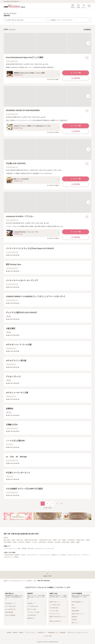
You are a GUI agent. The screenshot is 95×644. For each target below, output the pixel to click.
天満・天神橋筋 (7, 542)
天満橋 (87, 540)
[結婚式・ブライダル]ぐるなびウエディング (14, 581)
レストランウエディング (10, 549)
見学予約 (76, 78)
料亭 (19, 549)
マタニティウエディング (74, 555)
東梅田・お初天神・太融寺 (31, 540)
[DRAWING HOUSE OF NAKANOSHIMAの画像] (47, 96)
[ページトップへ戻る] (47, 575)
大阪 (35, 581)
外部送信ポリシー (42, 633)
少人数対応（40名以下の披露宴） (12, 555)
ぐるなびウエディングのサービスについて (77, 633)
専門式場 (24, 549)
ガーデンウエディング (32, 555)
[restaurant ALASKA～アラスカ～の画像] (47, 202)
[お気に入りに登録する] (87, 58)
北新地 (13, 540)
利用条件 (21, 633)
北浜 (59, 540)
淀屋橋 (55, 540)
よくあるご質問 (47, 636)
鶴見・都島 (58, 542)
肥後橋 (64, 540)
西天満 (14, 542)
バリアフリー (85, 555)
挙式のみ (64, 555)
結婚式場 (29, 581)
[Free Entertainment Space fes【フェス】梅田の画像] (47, 43)
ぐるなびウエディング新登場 (11, 557)
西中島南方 (50, 542)
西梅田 (73, 542)
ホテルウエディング (40, 549)
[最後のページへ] (61, 504)
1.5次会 (23, 555)
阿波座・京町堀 (80, 540)
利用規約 (15, 633)
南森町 (78, 542)
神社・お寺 (31, 549)
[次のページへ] (57, 504)
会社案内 (9, 633)
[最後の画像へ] (88, 43)
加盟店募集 (63, 633)
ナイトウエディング (45, 555)
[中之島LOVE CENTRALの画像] (47, 149)
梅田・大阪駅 (7, 540)
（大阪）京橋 (21, 542)
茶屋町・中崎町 (66, 542)
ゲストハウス (50, 549)
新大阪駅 (28, 542)
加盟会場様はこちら (53, 633)
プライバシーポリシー (31, 633)
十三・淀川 (34, 542)
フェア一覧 (76, 73)
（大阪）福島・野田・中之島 (45, 540)
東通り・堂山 (20, 540)
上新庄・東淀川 (42, 542)
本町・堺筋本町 (71, 540)
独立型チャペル (56, 555)
